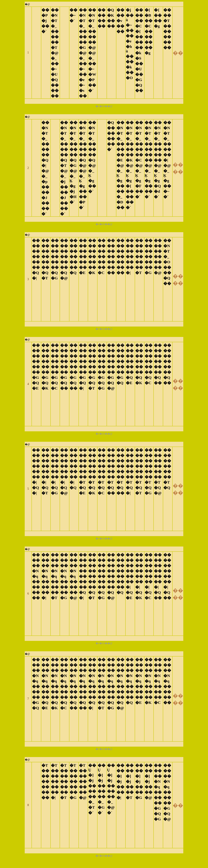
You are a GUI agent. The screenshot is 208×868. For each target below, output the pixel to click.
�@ (27, 4)
